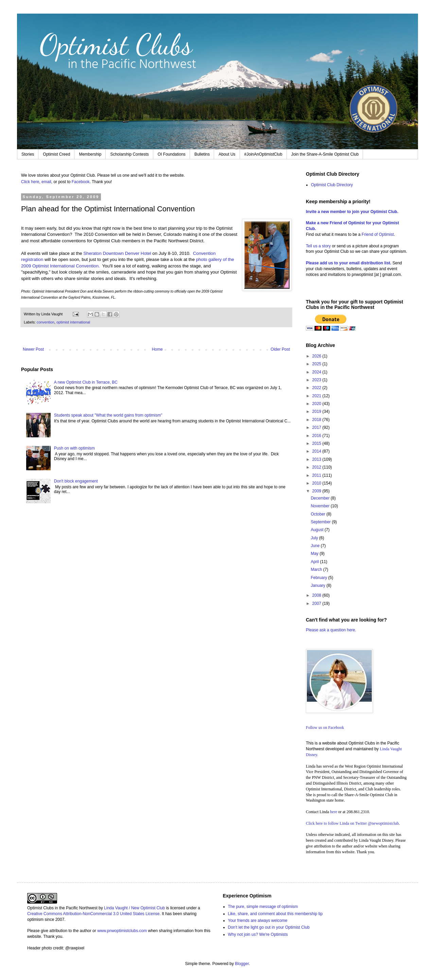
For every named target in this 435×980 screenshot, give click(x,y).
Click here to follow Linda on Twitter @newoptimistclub (352, 823)
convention (46, 322)
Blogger (242, 964)
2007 (317, 603)
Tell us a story (319, 246)
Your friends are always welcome (258, 921)
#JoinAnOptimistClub (263, 154)
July (315, 538)
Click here (30, 182)
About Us (227, 154)
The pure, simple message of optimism (263, 907)
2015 (317, 443)
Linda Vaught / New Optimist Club (134, 908)
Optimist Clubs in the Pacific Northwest (62, 908)
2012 (317, 467)
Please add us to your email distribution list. (349, 263)
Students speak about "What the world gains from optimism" (108, 415)
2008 (317, 595)
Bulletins (202, 154)
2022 (317, 388)
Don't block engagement (76, 481)
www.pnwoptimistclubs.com (122, 931)
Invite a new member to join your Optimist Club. (352, 212)
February (319, 578)
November (321, 506)
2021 (317, 396)
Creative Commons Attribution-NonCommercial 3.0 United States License (93, 914)
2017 (317, 427)
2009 (317, 491)
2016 (317, 436)
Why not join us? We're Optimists (258, 934)
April (315, 562)
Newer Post (33, 349)
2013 (317, 459)
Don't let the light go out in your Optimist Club (269, 927)
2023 (317, 380)
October (318, 514)
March (317, 570)
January (318, 585)
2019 (317, 412)
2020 (317, 404)
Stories (28, 154)
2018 (317, 420)
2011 (317, 475)
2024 (317, 372)
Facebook (81, 182)
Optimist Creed (56, 154)
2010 (317, 483)
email (46, 182)
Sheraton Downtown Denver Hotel (117, 253)
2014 (317, 451)
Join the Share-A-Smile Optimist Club (325, 154)
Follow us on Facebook (325, 728)
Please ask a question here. (331, 630)
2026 (317, 356)
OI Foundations (172, 154)
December (321, 498)
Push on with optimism (74, 448)
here (334, 812)
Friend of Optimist (378, 234)
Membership (90, 154)
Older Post (280, 349)
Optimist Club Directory (332, 185)
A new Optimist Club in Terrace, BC (86, 382)
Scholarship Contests (129, 154)
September (321, 522)
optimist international (73, 322)
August (318, 530)
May (315, 554)
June (316, 546)
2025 (317, 364)
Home (157, 349)
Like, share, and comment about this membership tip (275, 914)
